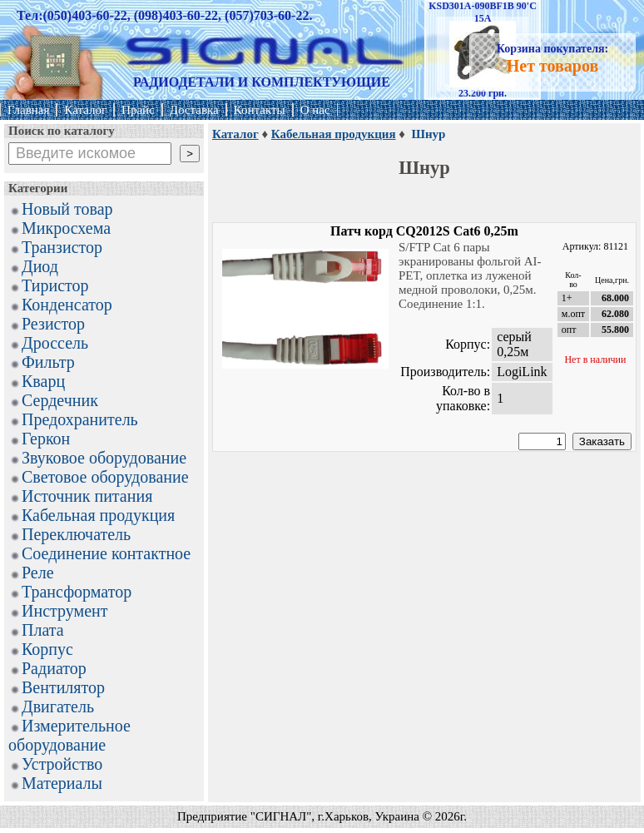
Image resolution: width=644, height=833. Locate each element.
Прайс (138, 110)
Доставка (194, 110)
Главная (28, 110)
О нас (315, 110)
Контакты (260, 110)
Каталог (85, 110)
